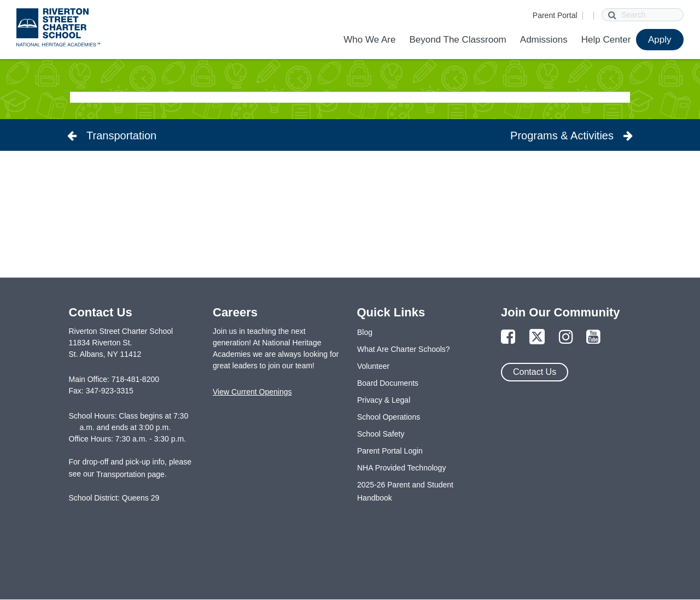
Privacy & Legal (384, 400)
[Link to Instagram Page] (566, 337)
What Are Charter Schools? (404, 349)
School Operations (389, 417)
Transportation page (130, 474)
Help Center (606, 40)
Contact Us (535, 372)
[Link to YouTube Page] (593, 337)
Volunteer (373, 366)
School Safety (381, 434)
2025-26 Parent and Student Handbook (405, 491)
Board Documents (388, 383)
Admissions (544, 40)
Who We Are (369, 40)
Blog (365, 332)
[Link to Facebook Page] (508, 337)
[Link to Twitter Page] (537, 337)
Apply (660, 40)
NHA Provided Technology (401, 468)
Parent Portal (555, 15)
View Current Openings (252, 392)
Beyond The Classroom (457, 40)
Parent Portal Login (390, 451)
